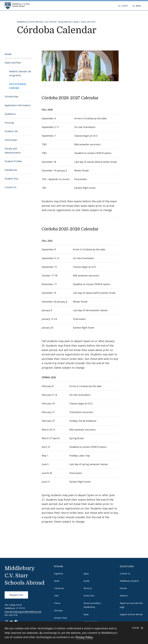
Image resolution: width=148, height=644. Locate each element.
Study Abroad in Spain (68, 22)
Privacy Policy (84, 637)
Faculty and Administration (13, 151)
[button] (123, 6)
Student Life (11, 131)
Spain (8, 54)
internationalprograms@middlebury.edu (23, 612)
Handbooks (11, 170)
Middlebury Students (129, 581)
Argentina (59, 574)
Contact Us (11, 187)
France (57, 603)
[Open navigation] (137, 6)
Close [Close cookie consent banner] (138, 628)
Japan (86, 574)
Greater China (60, 618)
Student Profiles (13, 161)
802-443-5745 (11, 615)
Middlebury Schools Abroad (30, 22)
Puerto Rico (89, 596)
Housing (9, 123)
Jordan (87, 581)
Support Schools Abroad (131, 614)
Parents (123, 588)
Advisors (124, 596)
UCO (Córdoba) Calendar (18, 86)
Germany (58, 610)
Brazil (57, 581)
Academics (10, 114)
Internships (11, 140)
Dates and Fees (88, 22)
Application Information (18, 105)
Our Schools (50, 22)
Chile (56, 596)
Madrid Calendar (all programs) (20, 73)
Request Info (16, 595)
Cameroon (59, 588)
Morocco (88, 588)
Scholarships (12, 97)
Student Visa (11, 179)
